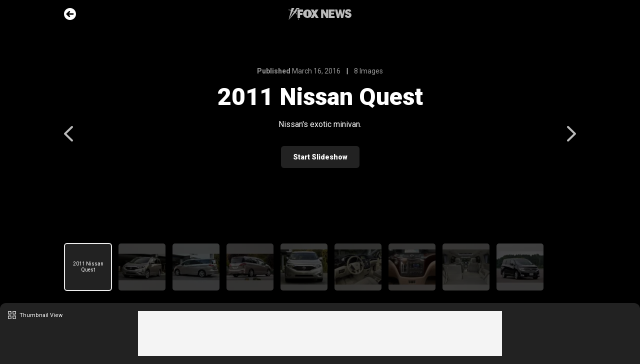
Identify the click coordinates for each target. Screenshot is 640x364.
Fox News (320, 14)
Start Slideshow (320, 157)
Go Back (70, 14)
